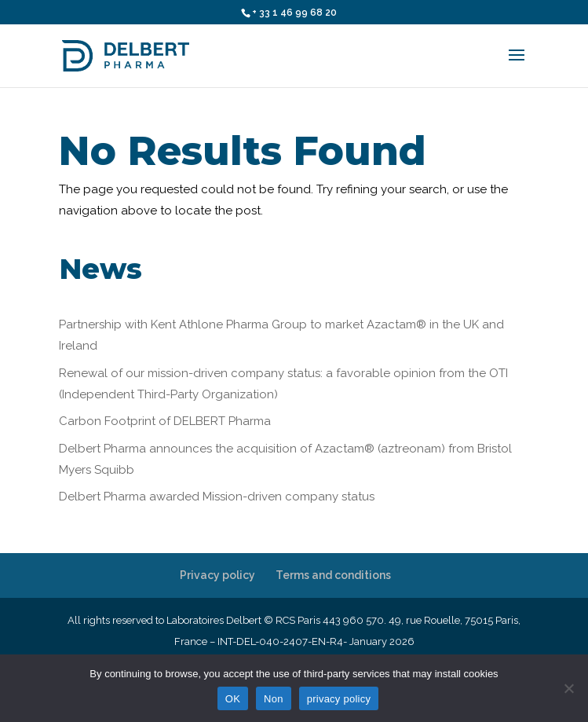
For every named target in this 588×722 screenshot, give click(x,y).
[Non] (568, 688)
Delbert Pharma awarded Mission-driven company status (217, 497)
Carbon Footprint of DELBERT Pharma (165, 421)
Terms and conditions (333, 575)
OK (233, 699)
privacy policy (339, 699)
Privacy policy (217, 575)
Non (274, 699)
